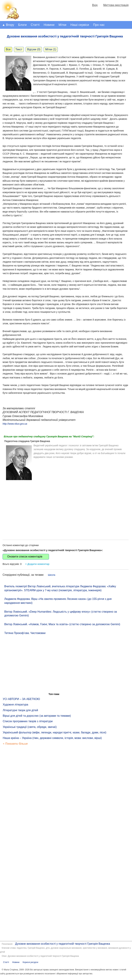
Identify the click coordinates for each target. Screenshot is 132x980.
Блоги (22, 25)
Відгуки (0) (34, 49)
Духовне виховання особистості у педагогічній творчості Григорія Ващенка (63, 944)
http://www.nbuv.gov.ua (15, 424)
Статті (35, 25)
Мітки (62, 25)
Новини (49, 25)
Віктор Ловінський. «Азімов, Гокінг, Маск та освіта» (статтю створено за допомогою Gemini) (62, 624)
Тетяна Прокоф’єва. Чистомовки (25, 633)
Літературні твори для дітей (20, 710)
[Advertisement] (66, 507)
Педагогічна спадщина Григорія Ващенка (27, 441)
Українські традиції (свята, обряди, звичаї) (30, 727)
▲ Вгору (8, 25)
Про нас (99, 25)
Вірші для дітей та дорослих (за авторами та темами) (37, 716)
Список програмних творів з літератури (28, 721)
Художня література (15, 705)
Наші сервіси (80, 25)
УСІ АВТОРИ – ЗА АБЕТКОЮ (21, 699)
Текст (19, 49)
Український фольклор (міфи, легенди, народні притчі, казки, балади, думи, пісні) (54, 732)
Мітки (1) (51, 49)
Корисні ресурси (30, 962)
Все (8, 49)
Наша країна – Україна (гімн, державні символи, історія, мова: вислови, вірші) (52, 738)
